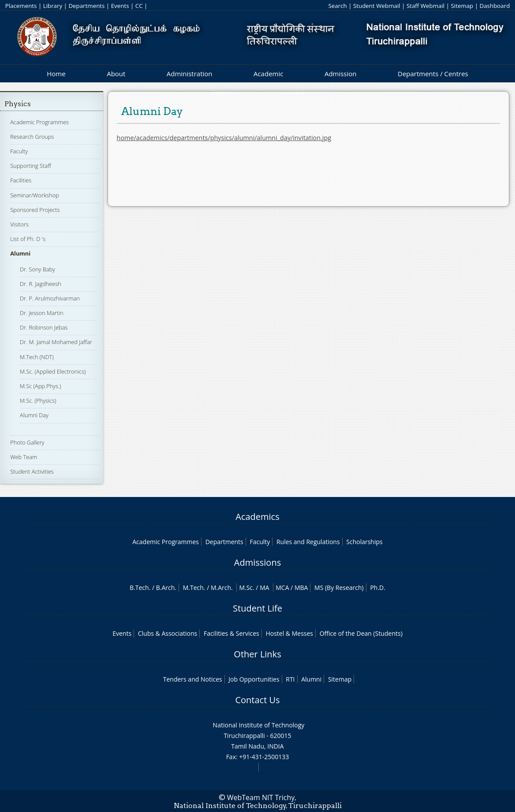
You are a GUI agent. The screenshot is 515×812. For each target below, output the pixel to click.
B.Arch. (166, 588)
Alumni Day (34, 415)
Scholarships (364, 542)
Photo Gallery (27, 442)
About (116, 74)
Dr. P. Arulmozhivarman (50, 298)
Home (56, 74)
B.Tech (139, 588)
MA (264, 588)
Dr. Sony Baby (37, 269)
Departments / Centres (433, 74)
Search (337, 6)
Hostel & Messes (289, 633)
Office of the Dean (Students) (361, 633)
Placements (21, 6)
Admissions (257, 562)
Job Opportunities (254, 679)
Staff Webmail (425, 6)
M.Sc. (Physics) (38, 400)
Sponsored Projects (35, 210)
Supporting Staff (31, 166)
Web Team (24, 457)
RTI (290, 679)
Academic (268, 74)
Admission (341, 74)
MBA (301, 588)
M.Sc (246, 588)
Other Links (257, 654)
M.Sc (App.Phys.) (40, 386)
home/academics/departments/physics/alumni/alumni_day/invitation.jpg (224, 138)
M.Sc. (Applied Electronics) (53, 371)
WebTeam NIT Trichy (261, 797)
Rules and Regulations (308, 542)
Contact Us (257, 700)
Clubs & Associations (168, 633)
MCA (282, 588)
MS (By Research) (339, 588)
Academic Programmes (39, 122)
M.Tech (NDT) (37, 357)
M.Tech (193, 588)
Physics (18, 104)
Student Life (257, 608)
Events (120, 6)
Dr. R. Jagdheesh (41, 284)
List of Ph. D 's (28, 239)
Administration (190, 74)
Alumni (20, 253)
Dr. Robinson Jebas (44, 327)
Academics (257, 517)
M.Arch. (222, 588)
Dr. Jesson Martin (41, 313)
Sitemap (462, 6)
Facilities (21, 180)
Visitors (19, 224)
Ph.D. (378, 588)
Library (53, 6)
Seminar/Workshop (35, 195)
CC (139, 6)
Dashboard (495, 6)
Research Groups (32, 137)
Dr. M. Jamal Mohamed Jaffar (56, 342)
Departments (86, 6)
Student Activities (32, 471)
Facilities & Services (231, 633)
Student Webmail (377, 6)
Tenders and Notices (193, 679)
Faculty (19, 151)
